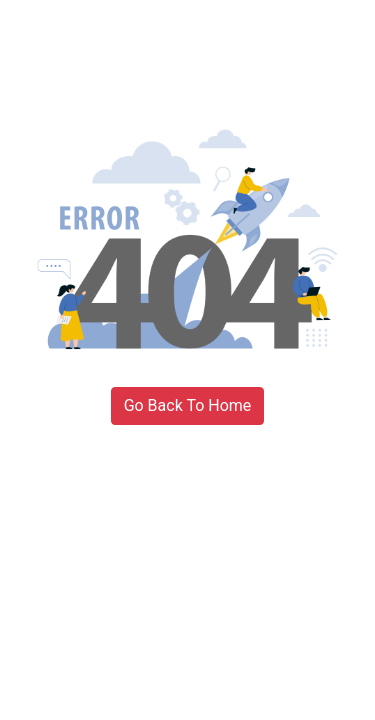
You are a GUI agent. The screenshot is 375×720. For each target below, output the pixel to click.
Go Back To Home (188, 405)
